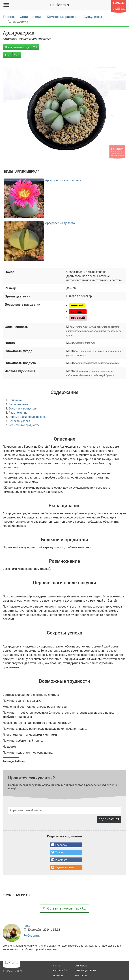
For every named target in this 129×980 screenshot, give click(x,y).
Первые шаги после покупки (28, 417)
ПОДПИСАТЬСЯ (109, 819)
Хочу (13, 55)
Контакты (81, 976)
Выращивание (18, 404)
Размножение (18, 413)
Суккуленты (93, 17)
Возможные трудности (24, 425)
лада (27, 926)
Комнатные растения (63, 17)
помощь (58, 976)
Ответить (32, 936)
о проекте (81, 966)
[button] (66, 845)
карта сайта (60, 971)
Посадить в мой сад (22, 47)
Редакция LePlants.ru (15, 762)
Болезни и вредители (23, 408)
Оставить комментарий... (64, 908)
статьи (57, 966)
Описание (15, 400)
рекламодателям (85, 971)
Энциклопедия (31, 17)
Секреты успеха (19, 421)
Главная (9, 17)
